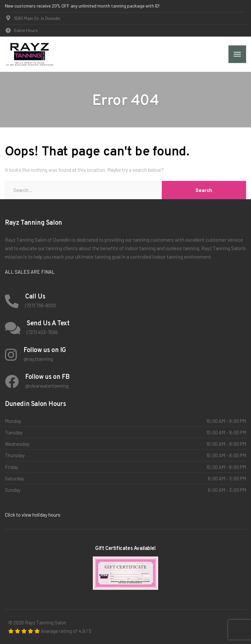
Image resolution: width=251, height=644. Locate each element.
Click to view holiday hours (33, 515)
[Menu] (237, 54)
